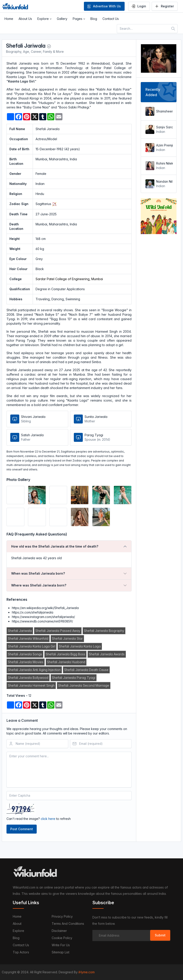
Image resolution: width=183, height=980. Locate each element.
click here (48, 819)
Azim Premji (164, 145)
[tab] (69, 546)
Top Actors (21, 952)
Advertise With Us (104, 6)
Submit (160, 935)
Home (17, 916)
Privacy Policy (62, 916)
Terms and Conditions (68, 924)
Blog (16, 938)
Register (164, 6)
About (17, 924)
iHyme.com (87, 972)
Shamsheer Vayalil (164, 111)
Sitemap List (61, 952)
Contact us (21, 945)
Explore (18, 931)
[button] (44, 19)
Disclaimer (59, 931)
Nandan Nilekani (164, 181)
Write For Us (61, 945)
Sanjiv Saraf (164, 127)
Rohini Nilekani (164, 163)
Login (139, 6)
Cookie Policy (62, 938)
